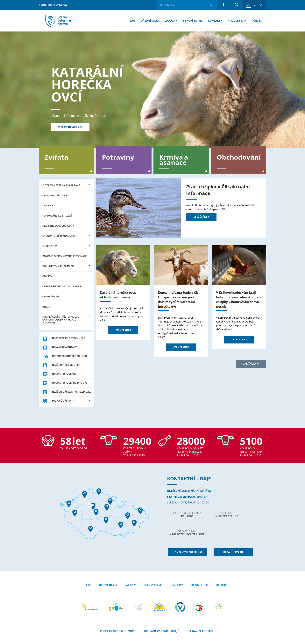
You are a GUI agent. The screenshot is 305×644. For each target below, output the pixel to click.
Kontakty (215, 21)
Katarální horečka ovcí (85, 84)
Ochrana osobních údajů (162, 631)
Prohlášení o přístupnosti (118, 631)
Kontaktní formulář (188, 552)
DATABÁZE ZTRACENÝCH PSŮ (69, 356)
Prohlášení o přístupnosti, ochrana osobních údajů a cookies (66, 320)
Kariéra (258, 21)
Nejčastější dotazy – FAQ (69, 338)
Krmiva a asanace (174, 159)
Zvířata (56, 157)
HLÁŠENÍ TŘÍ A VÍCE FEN (66, 365)
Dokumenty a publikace (66, 266)
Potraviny (118, 157)
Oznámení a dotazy (64, 347)
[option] (152, 90)
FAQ (132, 21)
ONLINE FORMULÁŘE (64, 374)
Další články (251, 364)
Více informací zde (70, 127)
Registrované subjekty (58, 226)
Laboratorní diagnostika (66, 236)
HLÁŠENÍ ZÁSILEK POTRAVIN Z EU (72, 392)
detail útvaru (233, 552)
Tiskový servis (192, 21)
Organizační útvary (66, 196)
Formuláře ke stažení (66, 216)
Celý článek (201, 217)
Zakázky (171, 21)
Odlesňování (51, 297)
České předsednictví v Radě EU (63, 287)
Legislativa (66, 246)
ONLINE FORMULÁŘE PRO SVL (70, 383)
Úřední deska (150, 21)
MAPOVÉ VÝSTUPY (71, 401)
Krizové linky (237, 21)
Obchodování (239, 157)
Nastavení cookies (200, 631)
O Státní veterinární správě (66, 185)
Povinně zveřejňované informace (65, 256)
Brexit (47, 307)
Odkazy (47, 276)
